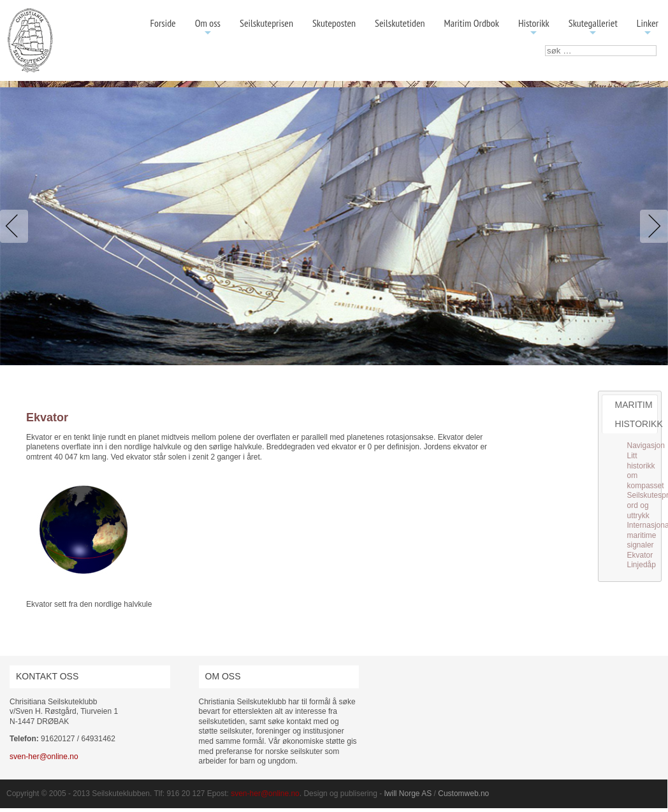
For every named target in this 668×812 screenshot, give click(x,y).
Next (651, 226)
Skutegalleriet (593, 28)
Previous (17, 226)
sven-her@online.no (44, 757)
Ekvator (640, 555)
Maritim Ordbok (472, 23)
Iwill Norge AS (408, 794)
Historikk (534, 28)
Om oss (208, 28)
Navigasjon (646, 446)
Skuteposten (334, 23)
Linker (648, 28)
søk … (545, 46)
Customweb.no (463, 794)
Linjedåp (642, 565)
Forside (163, 23)
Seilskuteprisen (266, 23)
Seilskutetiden (400, 23)
